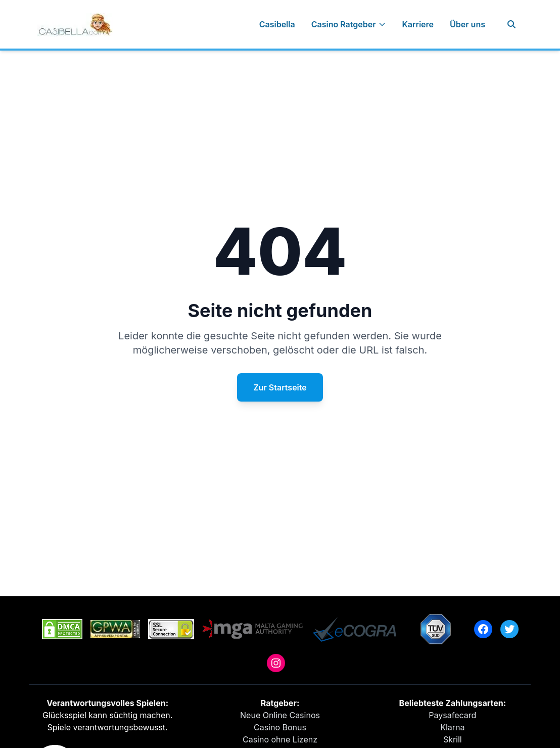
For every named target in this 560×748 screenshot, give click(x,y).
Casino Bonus (280, 727)
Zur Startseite (280, 387)
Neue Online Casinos (280, 715)
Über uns (468, 24)
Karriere (418, 24)
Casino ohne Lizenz (280, 739)
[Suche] (511, 24)
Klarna (452, 727)
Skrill (453, 739)
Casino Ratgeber (349, 24)
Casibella (277, 24)
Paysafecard (452, 715)
